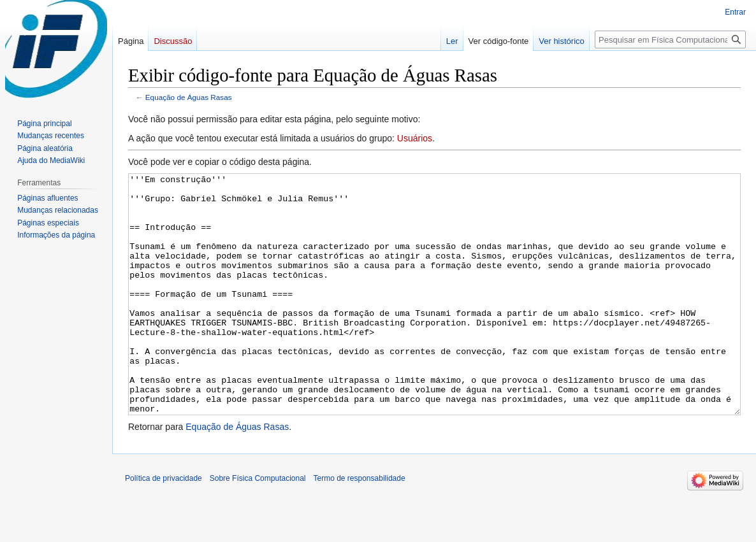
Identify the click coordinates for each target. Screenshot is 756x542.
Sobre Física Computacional (258, 526)
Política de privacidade (164, 526)
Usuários (415, 138)
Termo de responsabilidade (360, 526)
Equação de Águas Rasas (189, 97)
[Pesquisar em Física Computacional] (670, 39)
